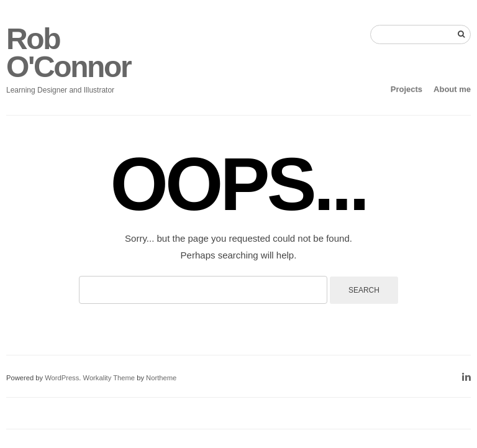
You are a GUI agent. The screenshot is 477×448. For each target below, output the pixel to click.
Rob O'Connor (68, 53)
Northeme (161, 378)
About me (452, 89)
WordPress (62, 378)
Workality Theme (109, 378)
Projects (407, 89)
